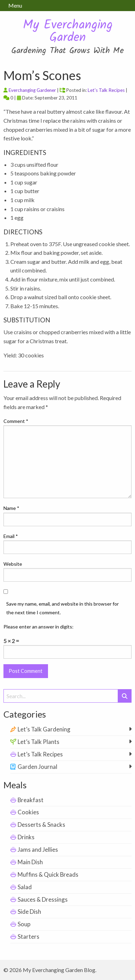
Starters (28, 936)
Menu (15, 5)
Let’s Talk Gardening (44, 729)
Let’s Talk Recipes (40, 754)
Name (11, 508)
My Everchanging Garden (68, 32)
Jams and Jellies (38, 849)
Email (11, 536)
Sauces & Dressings (43, 899)
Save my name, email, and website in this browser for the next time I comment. (62, 608)
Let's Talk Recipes (106, 90)
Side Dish (29, 912)
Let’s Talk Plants (38, 742)
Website (13, 564)
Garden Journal (37, 767)
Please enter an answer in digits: (38, 627)
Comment (16, 421)
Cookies (28, 812)
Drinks (26, 837)
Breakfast (31, 800)
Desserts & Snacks (41, 825)
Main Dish (30, 862)
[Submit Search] (125, 696)
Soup (24, 924)
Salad (25, 887)
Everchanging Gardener (32, 90)
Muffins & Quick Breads (48, 874)
